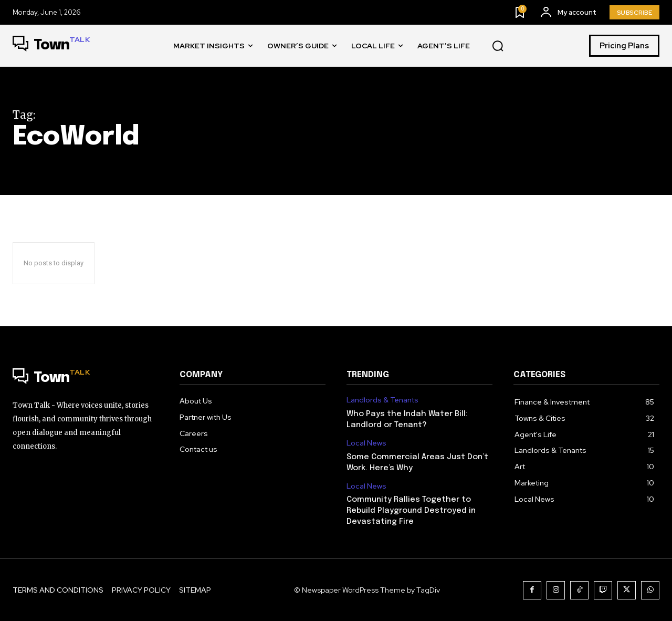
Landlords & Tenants (382, 400)
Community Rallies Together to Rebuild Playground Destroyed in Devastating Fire (411, 511)
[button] (498, 46)
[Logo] (51, 46)
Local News (366, 443)
